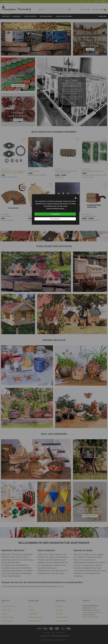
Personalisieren (55, 219)
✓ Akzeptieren (55, 214)
